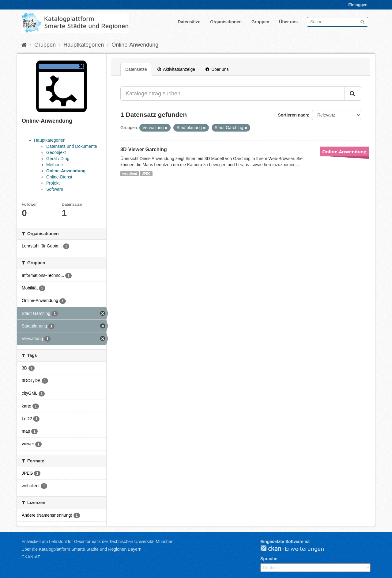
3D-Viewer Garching (144, 149)
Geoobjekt (56, 152)
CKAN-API (32, 557)
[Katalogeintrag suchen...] (233, 94)
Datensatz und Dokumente (72, 146)
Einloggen (358, 5)
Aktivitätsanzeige (176, 69)
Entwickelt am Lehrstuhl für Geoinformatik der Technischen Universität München (97, 542)
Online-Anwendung (135, 45)
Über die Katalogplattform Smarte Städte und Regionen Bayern (81, 549)
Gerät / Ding (58, 159)
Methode (55, 165)
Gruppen (260, 22)
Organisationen (226, 22)
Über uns (288, 22)
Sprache (269, 559)
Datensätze (189, 22)
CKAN (297, 549)
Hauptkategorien (84, 45)
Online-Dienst (59, 177)
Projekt (53, 183)
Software (55, 189)
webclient (130, 174)
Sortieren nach (293, 115)
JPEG (146, 174)
